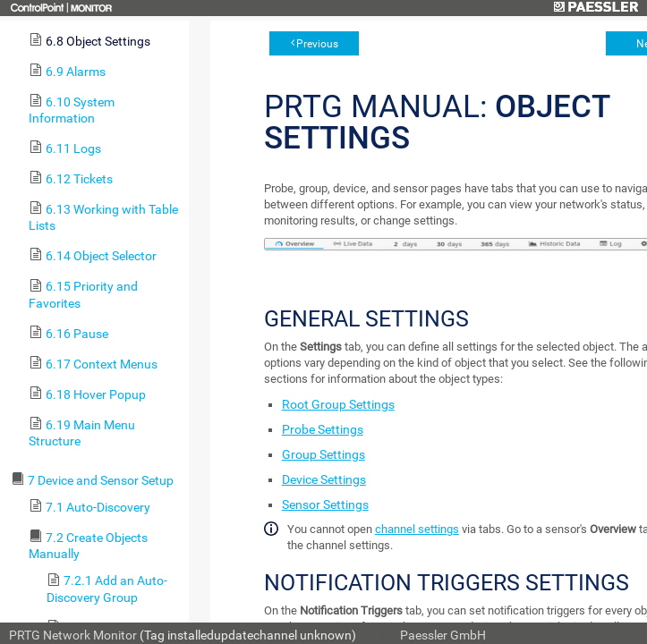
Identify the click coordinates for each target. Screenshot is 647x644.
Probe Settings (323, 429)
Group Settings (323, 454)
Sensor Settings (325, 504)
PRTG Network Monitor (73, 635)
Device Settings (324, 479)
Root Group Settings (338, 404)
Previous (317, 44)
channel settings (417, 529)
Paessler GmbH (443, 635)
